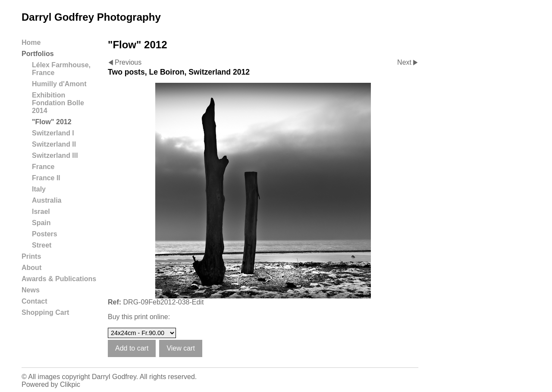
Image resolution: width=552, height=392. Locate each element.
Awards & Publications (59, 279)
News (31, 290)
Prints (31, 256)
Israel (41, 212)
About (31, 268)
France (43, 167)
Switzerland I (53, 133)
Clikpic (70, 384)
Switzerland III (55, 155)
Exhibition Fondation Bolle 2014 (58, 103)
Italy (39, 189)
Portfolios (38, 54)
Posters (45, 234)
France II (46, 178)
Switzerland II (54, 144)
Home (31, 42)
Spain (41, 223)
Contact (34, 301)
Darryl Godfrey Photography (91, 17)
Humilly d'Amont (59, 84)
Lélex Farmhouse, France (61, 69)
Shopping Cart (45, 312)
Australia (47, 200)
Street (42, 245)
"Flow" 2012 (52, 122)
